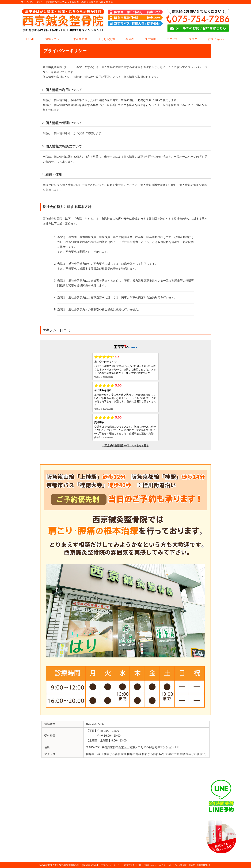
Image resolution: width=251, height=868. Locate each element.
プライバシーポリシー (111, 865)
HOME (31, 39)
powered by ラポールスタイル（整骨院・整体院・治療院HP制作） (181, 865)
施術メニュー (54, 39)
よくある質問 (106, 39)
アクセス (172, 39)
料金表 (130, 39)
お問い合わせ (216, 39)
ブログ (193, 39)
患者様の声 (80, 39)
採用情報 (150, 39)
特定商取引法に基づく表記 (137, 865)
